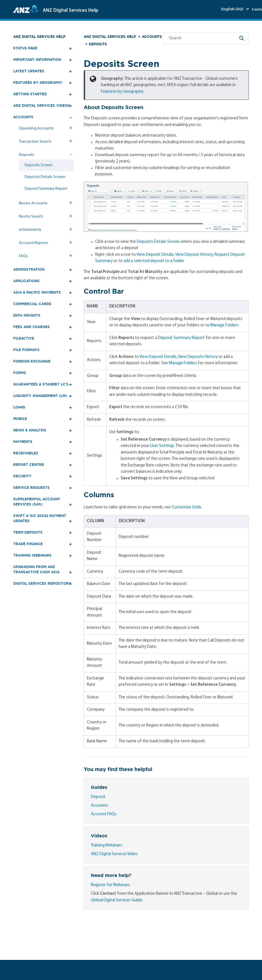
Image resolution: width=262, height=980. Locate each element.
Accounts (152, 37)
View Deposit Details (155, 255)
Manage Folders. (225, 325)
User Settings (162, 446)
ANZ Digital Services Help (39, 37)
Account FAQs (104, 814)
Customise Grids (186, 507)
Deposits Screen (39, 165)
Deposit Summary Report (46, 189)
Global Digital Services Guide (117, 900)
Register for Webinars (110, 885)
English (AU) (233, 9)
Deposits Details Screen (45, 177)
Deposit (98, 797)
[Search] (206, 38)
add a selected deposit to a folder (154, 261)
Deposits (98, 44)
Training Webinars (106, 846)
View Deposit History (194, 255)
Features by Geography (122, 92)
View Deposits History (198, 357)
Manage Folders (183, 363)
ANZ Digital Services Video (114, 854)
